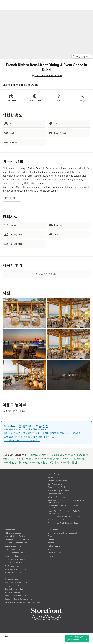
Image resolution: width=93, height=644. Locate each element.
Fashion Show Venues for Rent (17, 596)
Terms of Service (55, 553)
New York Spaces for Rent (15, 536)
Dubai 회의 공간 (68, 462)
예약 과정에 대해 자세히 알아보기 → (22, 440)
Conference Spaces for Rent (16, 579)
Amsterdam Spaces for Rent (16, 556)
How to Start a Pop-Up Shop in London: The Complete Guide (65, 507)
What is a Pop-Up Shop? (58, 497)
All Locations (10, 530)
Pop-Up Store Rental (13, 566)
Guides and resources (57, 494)
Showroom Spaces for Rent (15, 569)
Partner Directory (55, 477)
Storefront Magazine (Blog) (59, 490)
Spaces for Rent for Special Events (18, 599)
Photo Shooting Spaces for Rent (17, 582)
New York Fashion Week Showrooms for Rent (66, 520)
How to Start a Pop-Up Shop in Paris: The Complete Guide (64, 512)
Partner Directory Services (58, 481)
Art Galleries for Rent (13, 572)
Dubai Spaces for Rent (14, 563)
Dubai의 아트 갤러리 (49, 459)
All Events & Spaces (13, 533)
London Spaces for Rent (14, 553)
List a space (53, 530)
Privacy (51, 556)
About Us (52, 543)
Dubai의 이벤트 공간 (41, 455)
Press (50, 549)
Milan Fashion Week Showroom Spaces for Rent (67, 523)
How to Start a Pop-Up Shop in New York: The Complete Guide (66, 501)
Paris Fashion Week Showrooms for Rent (64, 516)
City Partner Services (56, 484)
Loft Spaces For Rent (13, 586)
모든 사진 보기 (82, 56)
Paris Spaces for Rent (13, 549)
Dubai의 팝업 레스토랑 (15, 462)
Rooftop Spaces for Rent (14, 589)
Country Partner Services (58, 487)
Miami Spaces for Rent (14, 546)
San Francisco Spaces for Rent (17, 539)
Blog (50, 536)
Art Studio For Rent (12, 592)
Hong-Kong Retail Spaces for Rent (18, 559)
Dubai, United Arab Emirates (48, 75)
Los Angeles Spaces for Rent (16, 543)
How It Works (53, 474)
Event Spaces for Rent (13, 576)
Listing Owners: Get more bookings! (62, 533)
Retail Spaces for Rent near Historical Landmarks (24, 602)
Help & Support (54, 546)
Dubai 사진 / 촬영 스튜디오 (44, 462)
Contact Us (53, 539)
